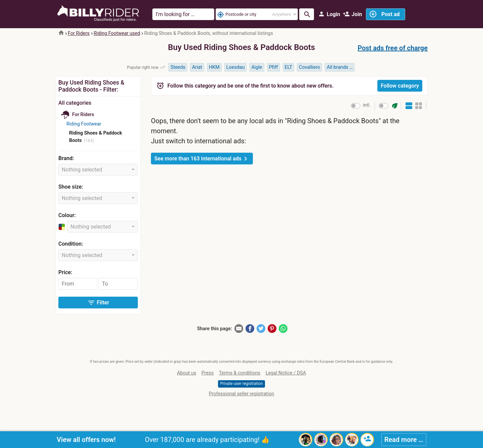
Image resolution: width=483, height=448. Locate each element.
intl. (367, 105)
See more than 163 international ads (202, 159)
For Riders (79, 33)
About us (187, 373)
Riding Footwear (84, 124)
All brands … (340, 67)
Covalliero (309, 67)
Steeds (178, 67)
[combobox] (98, 170)
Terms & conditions (239, 373)
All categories (75, 103)
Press (208, 373)
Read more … (404, 440)
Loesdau (236, 67)
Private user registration (241, 384)
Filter (98, 303)
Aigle (257, 67)
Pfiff (274, 67)
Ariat (197, 67)
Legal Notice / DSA (286, 373)
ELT (289, 67)
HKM (214, 67)
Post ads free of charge (393, 48)
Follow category (400, 86)
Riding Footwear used (117, 33)
